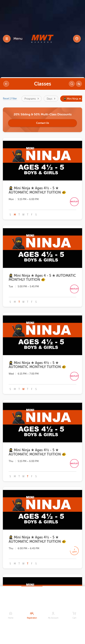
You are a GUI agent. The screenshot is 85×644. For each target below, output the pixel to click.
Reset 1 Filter (10, 99)
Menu (18, 39)
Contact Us (43, 123)
